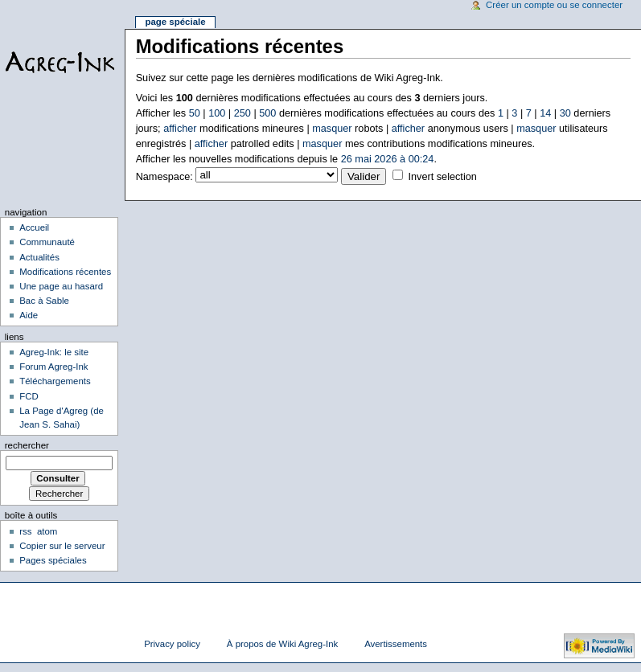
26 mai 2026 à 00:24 (388, 159)
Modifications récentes (65, 272)
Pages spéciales (53, 560)
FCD (29, 396)
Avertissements (396, 644)
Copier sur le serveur (62, 546)
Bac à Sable (44, 301)
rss (25, 531)
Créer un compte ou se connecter (554, 5)
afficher (180, 129)
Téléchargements (55, 381)
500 (267, 113)
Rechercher (27, 445)
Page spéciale (175, 22)
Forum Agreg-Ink (53, 367)
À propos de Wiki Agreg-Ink (282, 644)
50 (195, 113)
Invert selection (442, 177)
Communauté (47, 242)
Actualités (39, 257)
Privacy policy (172, 644)
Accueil (34, 227)
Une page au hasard (61, 286)
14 (545, 113)
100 (217, 113)
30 (565, 113)
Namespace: (164, 177)
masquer (332, 129)
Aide (29, 315)
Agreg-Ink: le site (54, 352)
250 (242, 113)
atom (47, 531)
